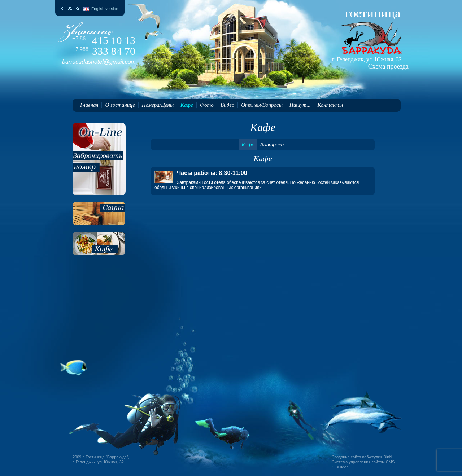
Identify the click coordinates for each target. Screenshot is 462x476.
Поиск (78, 9)
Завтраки (272, 145)
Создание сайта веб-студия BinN (362, 457)
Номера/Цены (158, 105)
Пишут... (300, 105)
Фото (207, 105)
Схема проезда (388, 66)
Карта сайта (70, 9)
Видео (227, 105)
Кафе (187, 105)
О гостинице (120, 105)
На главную (63, 9)
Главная (89, 105)
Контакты (330, 105)
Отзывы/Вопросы (262, 105)
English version (105, 9)
